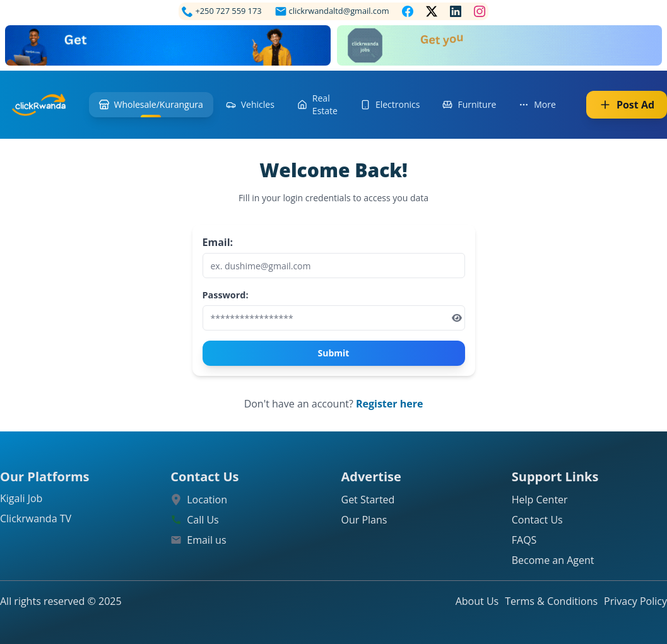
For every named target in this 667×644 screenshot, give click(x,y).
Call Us (203, 520)
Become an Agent (553, 560)
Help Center (540, 500)
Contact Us (537, 520)
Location (207, 500)
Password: (226, 295)
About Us (477, 601)
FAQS (524, 540)
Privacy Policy (635, 601)
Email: (218, 242)
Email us (206, 540)
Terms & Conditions (551, 601)
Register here (389, 404)
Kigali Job (21, 498)
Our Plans (364, 520)
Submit (334, 353)
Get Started (368, 500)
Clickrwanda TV (36, 518)
